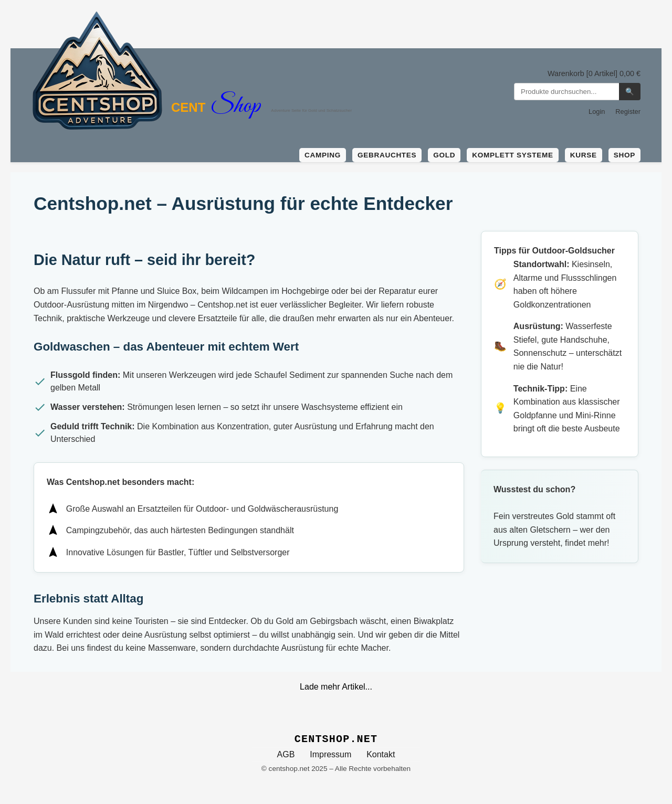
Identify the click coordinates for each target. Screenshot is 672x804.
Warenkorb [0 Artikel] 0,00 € (594, 73)
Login (597, 112)
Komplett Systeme (512, 155)
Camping (323, 155)
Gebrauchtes (387, 155)
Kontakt (381, 754)
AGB (286, 754)
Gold (444, 155)
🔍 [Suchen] (630, 92)
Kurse (584, 155)
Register (628, 112)
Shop (624, 155)
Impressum (330, 754)
